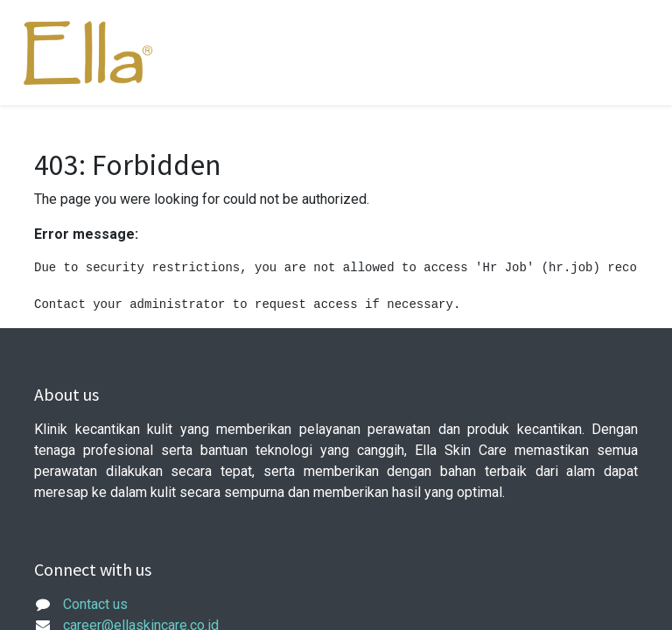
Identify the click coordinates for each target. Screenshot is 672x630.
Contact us (95, 604)
